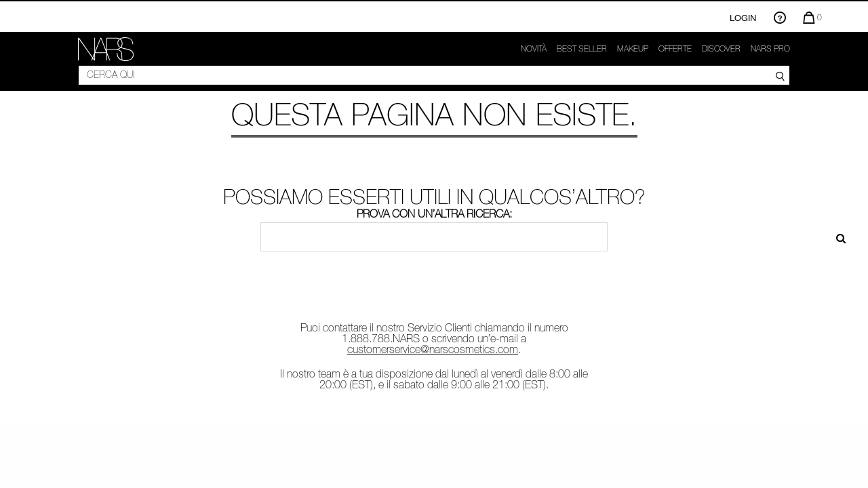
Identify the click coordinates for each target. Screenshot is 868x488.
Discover (721, 49)
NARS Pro (770, 49)
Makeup (633, 49)
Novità (534, 49)
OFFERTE (675, 49)
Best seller (582, 49)
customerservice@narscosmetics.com (433, 349)
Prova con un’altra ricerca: (434, 213)
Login (743, 18)
